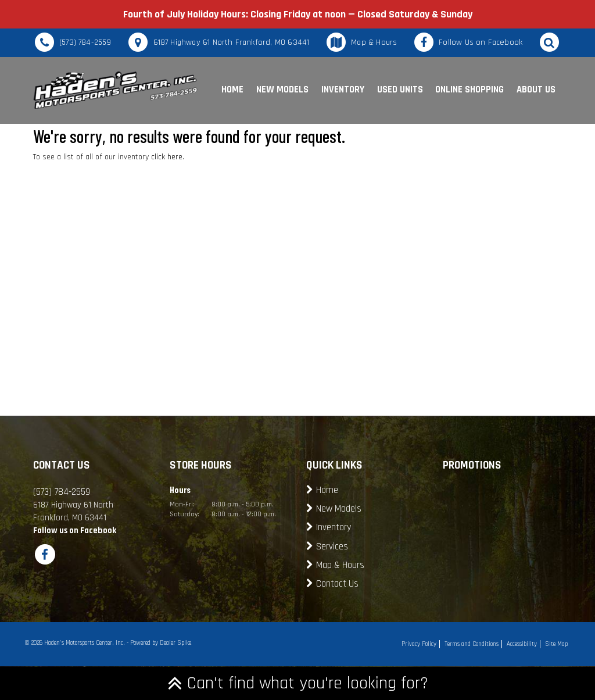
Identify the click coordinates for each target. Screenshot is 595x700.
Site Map (556, 644)
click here (167, 157)
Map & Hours (374, 42)
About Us (536, 90)
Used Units (400, 90)
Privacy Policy (419, 644)
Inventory (343, 90)
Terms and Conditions (472, 644)
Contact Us (337, 584)
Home (232, 90)
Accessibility (522, 644)
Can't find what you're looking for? (298, 683)
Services (332, 547)
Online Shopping (469, 90)
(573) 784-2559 (85, 42)
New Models (282, 90)
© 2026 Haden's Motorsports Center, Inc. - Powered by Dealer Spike (108, 643)
